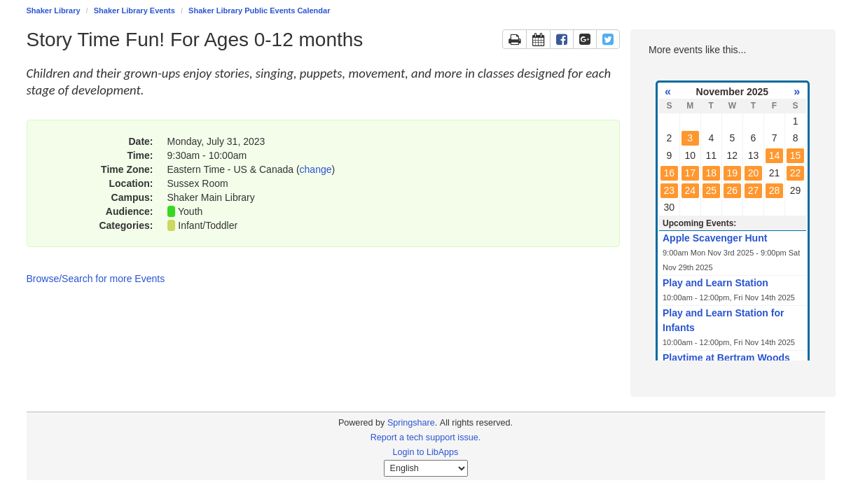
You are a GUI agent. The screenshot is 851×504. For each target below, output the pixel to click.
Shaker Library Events (134, 10)
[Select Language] (426, 468)
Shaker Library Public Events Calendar (259, 10)
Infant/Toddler (208, 225)
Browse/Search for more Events (96, 279)
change (316, 169)
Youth (190, 211)
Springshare (411, 423)
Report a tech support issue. (426, 437)
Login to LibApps (426, 452)
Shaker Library (54, 10)
